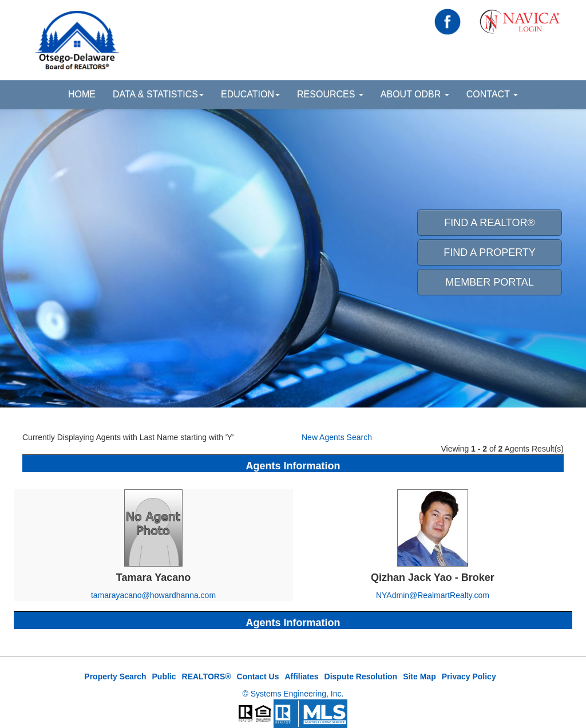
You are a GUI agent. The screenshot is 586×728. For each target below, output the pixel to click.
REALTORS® (207, 676)
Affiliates (301, 676)
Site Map (419, 676)
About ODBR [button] (415, 94)
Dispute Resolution (361, 676)
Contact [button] (492, 94)
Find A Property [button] (490, 252)
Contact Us (258, 676)
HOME (82, 94)
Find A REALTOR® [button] (490, 223)
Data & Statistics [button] (158, 94)
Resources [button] (330, 94)
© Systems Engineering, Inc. (293, 694)
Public (164, 676)
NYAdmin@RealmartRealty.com (433, 595)
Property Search (115, 676)
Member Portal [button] (489, 282)
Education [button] (250, 94)
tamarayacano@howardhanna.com (153, 595)
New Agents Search (337, 437)
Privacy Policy (469, 676)
